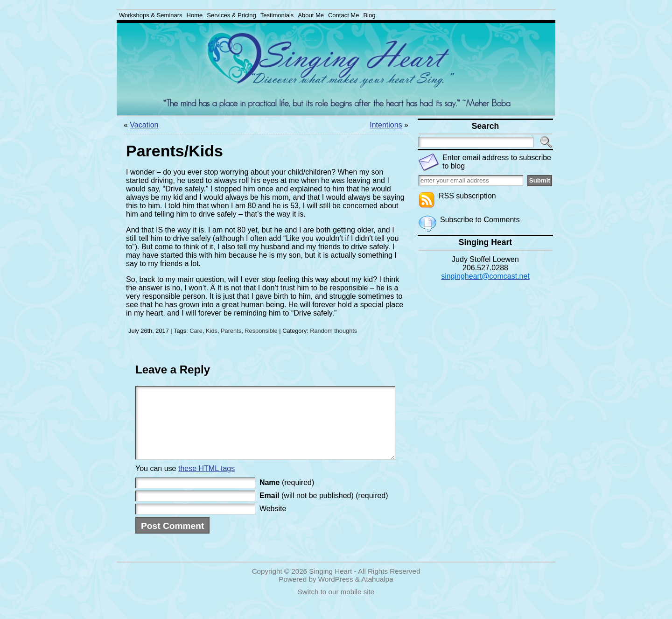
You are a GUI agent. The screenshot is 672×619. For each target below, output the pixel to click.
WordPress (336, 593)
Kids (212, 331)
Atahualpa (377, 593)
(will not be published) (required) (324, 510)
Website (273, 523)
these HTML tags (206, 482)
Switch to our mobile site (336, 606)
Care (196, 331)
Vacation (144, 125)
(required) (287, 496)
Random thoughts (333, 331)
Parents (231, 331)
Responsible (261, 331)
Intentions (386, 125)
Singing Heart (330, 585)
